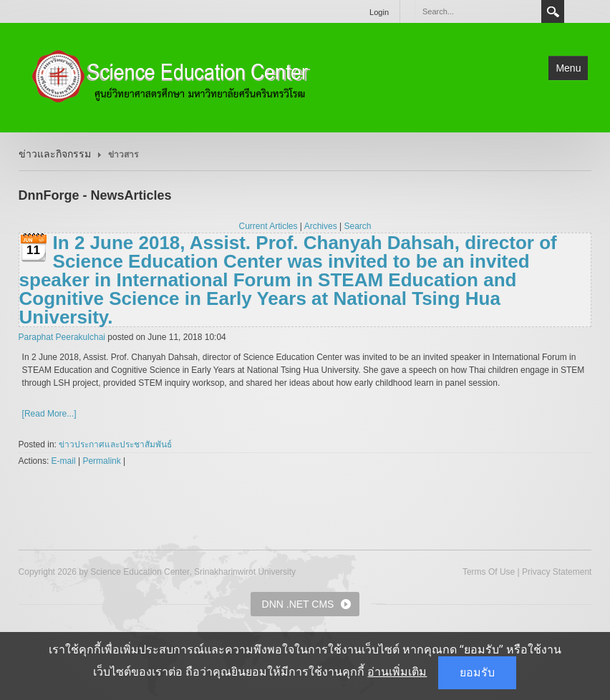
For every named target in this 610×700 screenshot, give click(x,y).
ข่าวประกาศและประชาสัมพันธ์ (115, 444)
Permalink (101, 461)
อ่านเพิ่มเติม (397, 672)
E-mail (64, 461)
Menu (568, 68)
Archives (321, 226)
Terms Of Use (489, 572)
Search (553, 11)
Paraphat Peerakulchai (62, 337)
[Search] (478, 11)
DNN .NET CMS (298, 604)
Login (379, 12)
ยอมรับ (477, 672)
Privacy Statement (557, 572)
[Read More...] (49, 414)
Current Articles (268, 226)
